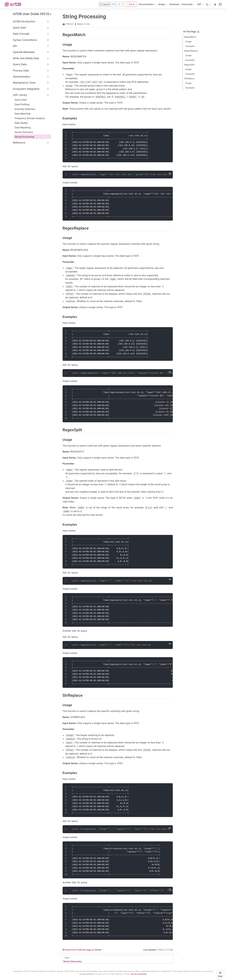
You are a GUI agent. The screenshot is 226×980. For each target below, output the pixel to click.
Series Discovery (24, 132)
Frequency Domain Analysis (30, 118)
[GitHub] (220, 4)
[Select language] (208, 4)
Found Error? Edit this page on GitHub (82, 950)
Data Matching (23, 114)
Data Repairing (23, 127)
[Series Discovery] (118, 959)
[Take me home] (13, 4)
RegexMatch (190, 37)
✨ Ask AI (130, 4)
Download (174, 4)
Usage (189, 42)
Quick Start (21, 100)
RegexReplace (191, 51)
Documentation (147, 5)
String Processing (24, 137)
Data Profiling (22, 104)
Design (162, 4)
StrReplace (190, 78)
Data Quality (21, 123)
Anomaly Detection (25, 109)
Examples (190, 46)
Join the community (138, 974)
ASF (200, 5)
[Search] (110, 4)
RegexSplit (189, 65)
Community (188, 5)
